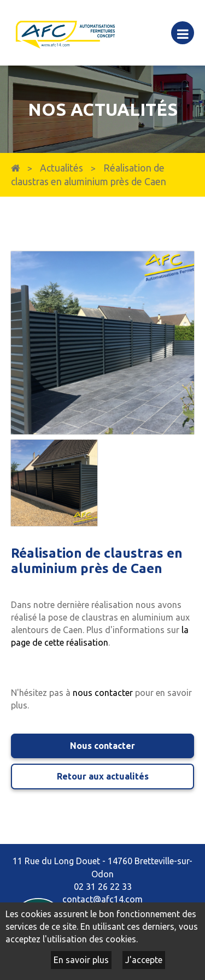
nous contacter (103, 693)
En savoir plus (81, 960)
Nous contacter (102, 746)
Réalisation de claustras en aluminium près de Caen (89, 175)
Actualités (61, 168)
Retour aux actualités (103, 776)
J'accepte (144, 960)
